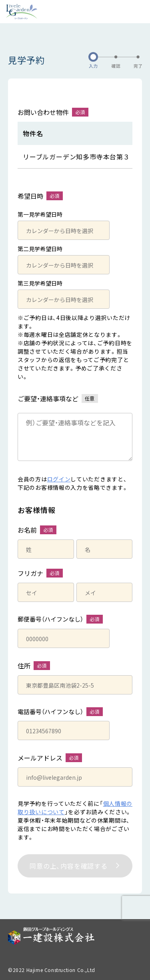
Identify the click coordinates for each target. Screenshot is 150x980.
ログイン (59, 479)
